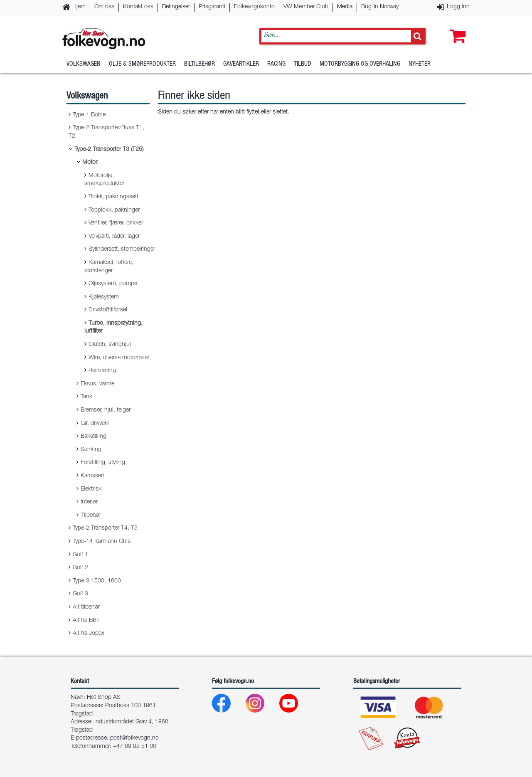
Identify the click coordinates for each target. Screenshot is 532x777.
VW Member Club (306, 7)
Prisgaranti (212, 7)
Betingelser (176, 7)
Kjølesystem (104, 297)
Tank (86, 397)
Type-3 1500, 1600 (97, 581)
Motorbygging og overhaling (360, 64)
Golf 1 (80, 555)
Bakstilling (94, 437)
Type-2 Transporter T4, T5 (105, 528)
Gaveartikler (241, 64)
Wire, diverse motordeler (119, 358)
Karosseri (92, 476)
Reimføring (102, 371)
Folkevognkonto (254, 7)
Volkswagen (84, 64)
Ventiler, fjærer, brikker (116, 223)
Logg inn (458, 7)
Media (345, 7)
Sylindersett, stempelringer (122, 249)
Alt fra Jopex (89, 634)
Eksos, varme (97, 384)
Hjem (79, 7)
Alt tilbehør (86, 607)
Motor (90, 163)
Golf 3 (80, 594)
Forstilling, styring (103, 463)
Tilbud (303, 64)
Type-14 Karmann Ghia (102, 542)
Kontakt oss (138, 7)
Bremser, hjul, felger (106, 410)
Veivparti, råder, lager (114, 237)
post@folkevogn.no (134, 738)
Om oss (104, 7)
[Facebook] (228, 705)
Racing (276, 64)
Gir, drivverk (95, 424)
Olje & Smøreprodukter (142, 64)
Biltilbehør (199, 64)
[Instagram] (262, 705)
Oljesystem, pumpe (113, 284)
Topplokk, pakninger (114, 210)
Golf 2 (80, 568)
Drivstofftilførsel (108, 310)
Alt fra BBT (86, 621)
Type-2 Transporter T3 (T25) (109, 150)
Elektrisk (91, 489)
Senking (91, 450)
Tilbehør (91, 516)
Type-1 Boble (89, 115)
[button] (456, 28)
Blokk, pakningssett (113, 197)
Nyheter (420, 64)
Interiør (89, 502)
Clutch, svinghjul (110, 345)
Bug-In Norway (380, 7)
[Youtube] (295, 705)
